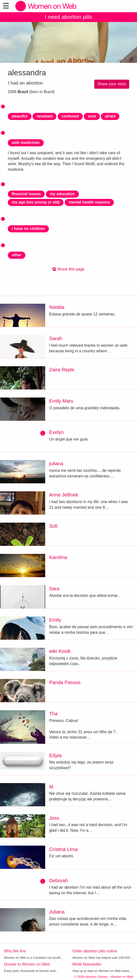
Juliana (57, 912)
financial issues (26, 194)
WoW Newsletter (87, 964)
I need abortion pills (68, 17)
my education (62, 194)
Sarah (56, 338)
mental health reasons (89, 202)
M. (52, 787)
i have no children (28, 229)
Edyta (55, 755)
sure (92, 116)
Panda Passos (65, 682)
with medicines (26, 143)
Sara (54, 589)
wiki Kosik (60, 651)
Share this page (68, 269)
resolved (44, 116)
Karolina (58, 557)
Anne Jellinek (64, 495)
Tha (53, 714)
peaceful (20, 116)
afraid (110, 116)
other (17, 255)
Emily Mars (61, 401)
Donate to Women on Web (27, 964)
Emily (55, 620)
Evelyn (56, 432)
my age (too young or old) (36, 202)
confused (70, 116)
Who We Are (15, 951)
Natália (57, 307)
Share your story (112, 84)
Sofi (53, 526)
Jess (54, 818)
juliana (56, 463)
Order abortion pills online (95, 951)
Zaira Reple (62, 370)
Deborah (58, 881)
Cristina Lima (63, 849)
